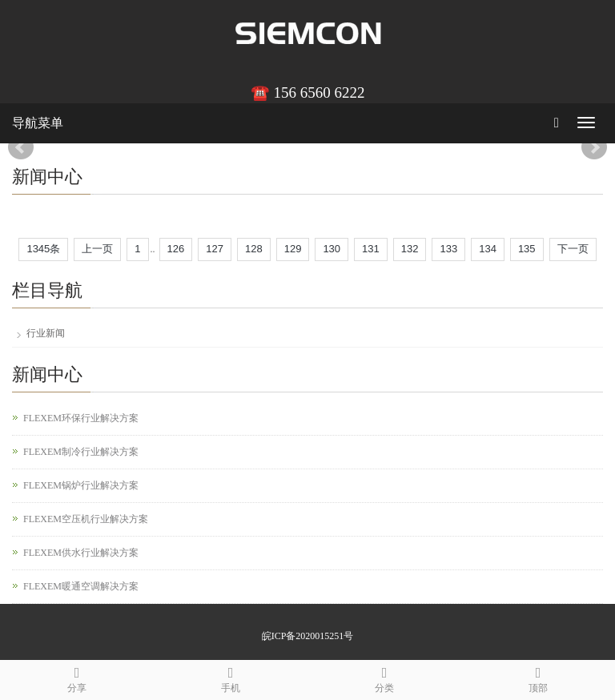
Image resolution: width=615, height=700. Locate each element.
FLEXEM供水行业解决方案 (81, 553)
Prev (21, 147)
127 (215, 249)
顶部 (538, 677)
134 (488, 249)
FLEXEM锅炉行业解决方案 (81, 485)
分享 (77, 677)
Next (594, 147)
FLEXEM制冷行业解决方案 (81, 452)
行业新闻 (46, 333)
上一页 (97, 249)
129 (293, 249)
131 (371, 249)
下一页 (573, 249)
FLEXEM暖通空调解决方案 (81, 586)
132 (410, 249)
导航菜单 (38, 123)
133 (448, 249)
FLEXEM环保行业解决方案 (81, 418)
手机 (231, 677)
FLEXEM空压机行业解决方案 (86, 519)
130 (332, 249)
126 (176, 249)
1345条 (43, 249)
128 (254, 249)
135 (527, 249)
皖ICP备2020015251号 (308, 636)
